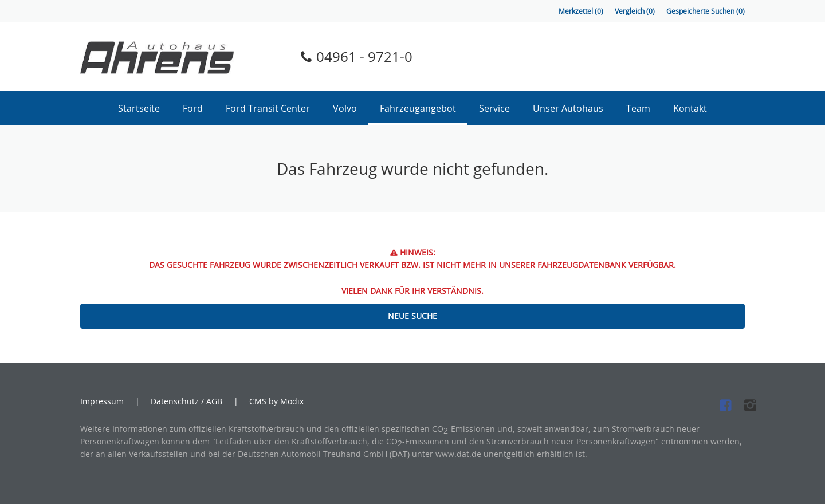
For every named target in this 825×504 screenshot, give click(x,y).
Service (494, 108)
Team (638, 108)
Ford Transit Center (268, 108)
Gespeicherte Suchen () (706, 11)
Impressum (102, 401)
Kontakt (690, 108)
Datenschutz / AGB (186, 401)
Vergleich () (635, 11)
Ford (193, 108)
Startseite (139, 108)
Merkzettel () (581, 11)
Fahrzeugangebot (418, 108)
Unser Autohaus (568, 108)
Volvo (345, 108)
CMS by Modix (276, 401)
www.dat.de (458, 454)
